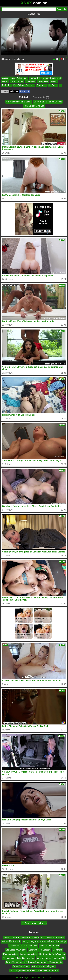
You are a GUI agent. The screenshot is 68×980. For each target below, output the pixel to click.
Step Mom (57, 950)
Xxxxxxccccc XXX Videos (52, 937)
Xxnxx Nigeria (56, 962)
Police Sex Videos (21, 966)
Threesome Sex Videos (48, 970)
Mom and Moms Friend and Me (51, 958)
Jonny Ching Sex (30, 942)
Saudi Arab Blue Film (49, 946)
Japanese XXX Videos (16, 950)
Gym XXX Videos (14, 962)
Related (23, 97)
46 (55, 59)
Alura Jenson (9, 958)
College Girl (43, 82)
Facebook (25, 91)
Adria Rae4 (22, 78)
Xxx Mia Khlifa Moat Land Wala (23, 946)
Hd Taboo (53, 85)
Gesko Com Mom (12, 937)
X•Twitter (14, 91)
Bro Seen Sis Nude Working (52, 954)
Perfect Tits (35, 78)
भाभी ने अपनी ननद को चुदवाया (43, 966)
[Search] (29, 9)
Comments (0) (41, 97)
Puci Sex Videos (11, 954)
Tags (26, 978)
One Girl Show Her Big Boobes (48, 102)
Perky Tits (7, 85)
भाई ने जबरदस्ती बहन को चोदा (36, 962)
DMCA (33, 978)
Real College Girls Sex (34, 106)
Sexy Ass (30, 85)
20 (63, 59)
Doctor (5, 82)
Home (19, 978)
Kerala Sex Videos (29, 954)
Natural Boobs (17, 82)
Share (5, 91)
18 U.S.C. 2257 (45, 978)
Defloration (31, 82)
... (60, 85)
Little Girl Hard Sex (26, 958)
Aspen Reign (8, 78)
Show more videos (34, 923)
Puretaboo (42, 85)
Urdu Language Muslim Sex (22, 970)
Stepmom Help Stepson (40, 950)
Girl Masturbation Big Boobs (19, 102)
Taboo (45, 78)
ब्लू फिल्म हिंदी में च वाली (11, 942)
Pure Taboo (19, 85)
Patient (54, 82)
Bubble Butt (55, 78)
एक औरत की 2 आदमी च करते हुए (53, 942)
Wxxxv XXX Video (30, 937)
